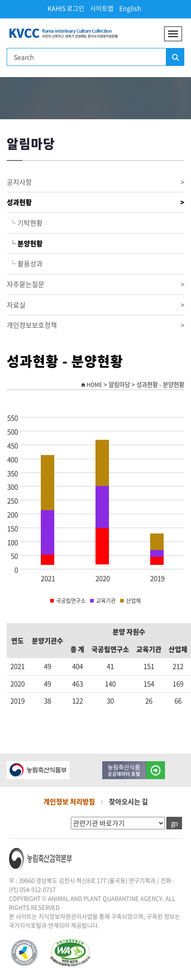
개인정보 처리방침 (69, 802)
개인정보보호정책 (95, 325)
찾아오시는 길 (128, 802)
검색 (175, 57)
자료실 (95, 305)
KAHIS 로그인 (66, 8)
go (174, 823)
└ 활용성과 (25, 264)
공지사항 (95, 182)
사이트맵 (102, 8)
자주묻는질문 (95, 284)
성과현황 (95, 202)
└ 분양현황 (25, 243)
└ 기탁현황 (25, 223)
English (130, 8)
